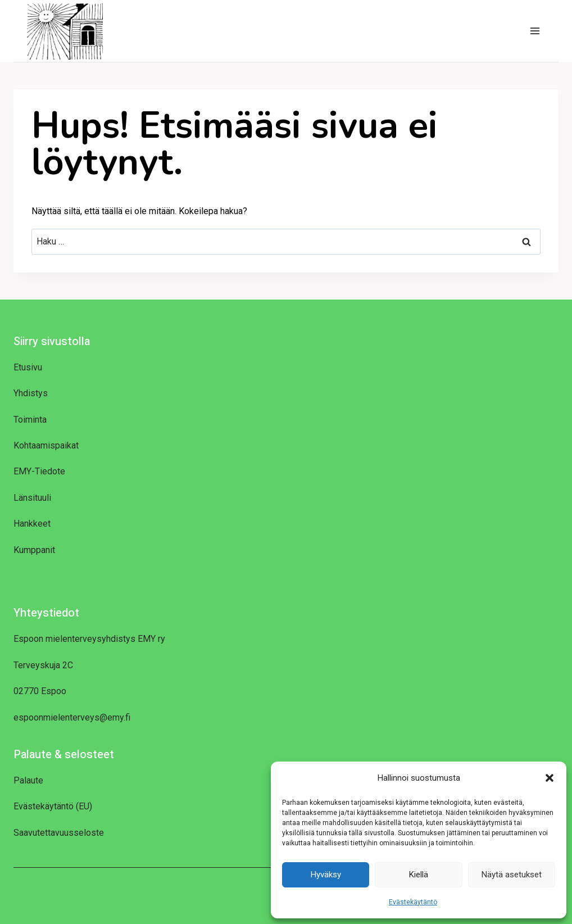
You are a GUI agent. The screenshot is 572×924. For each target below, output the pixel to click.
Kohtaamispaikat (46, 445)
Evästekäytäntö (413, 902)
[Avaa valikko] (535, 31)
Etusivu (28, 367)
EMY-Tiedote (39, 471)
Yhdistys (31, 393)
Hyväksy (326, 875)
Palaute (28, 780)
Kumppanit (34, 550)
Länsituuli (32, 498)
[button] (550, 778)
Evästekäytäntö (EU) (53, 806)
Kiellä (419, 875)
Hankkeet (32, 524)
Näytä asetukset (512, 875)
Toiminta (30, 420)
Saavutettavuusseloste (59, 833)
